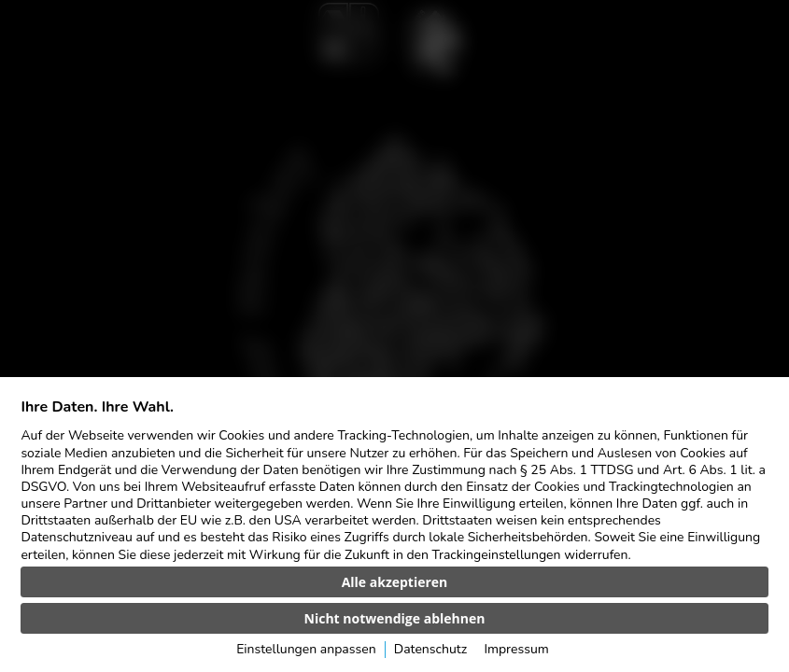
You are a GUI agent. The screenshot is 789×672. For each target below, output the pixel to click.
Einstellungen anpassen (306, 650)
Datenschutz (430, 650)
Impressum (516, 650)
